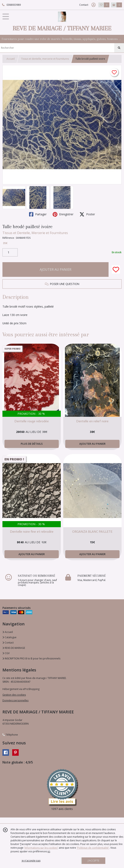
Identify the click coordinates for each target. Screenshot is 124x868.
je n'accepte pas (31, 861)
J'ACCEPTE (94, 861)
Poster (87, 214)
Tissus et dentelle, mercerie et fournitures (45, 59)
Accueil (11, 59)
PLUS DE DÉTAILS (32, 444)
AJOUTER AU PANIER (55, 270)
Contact (84, 5)
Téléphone (10, 735)
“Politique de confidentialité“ (93, 848)
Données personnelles (15, 700)
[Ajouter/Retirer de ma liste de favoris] (116, 270)
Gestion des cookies (14, 695)
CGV (6, 653)
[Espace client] (94, 5)
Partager (38, 214)
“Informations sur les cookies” (41, 848)
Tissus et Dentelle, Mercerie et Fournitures (35, 233)
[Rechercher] (119, 48)
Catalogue (9, 637)
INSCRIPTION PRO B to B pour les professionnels (31, 658)
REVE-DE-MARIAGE (14, 648)
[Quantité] (10, 252)
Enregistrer (63, 214)
